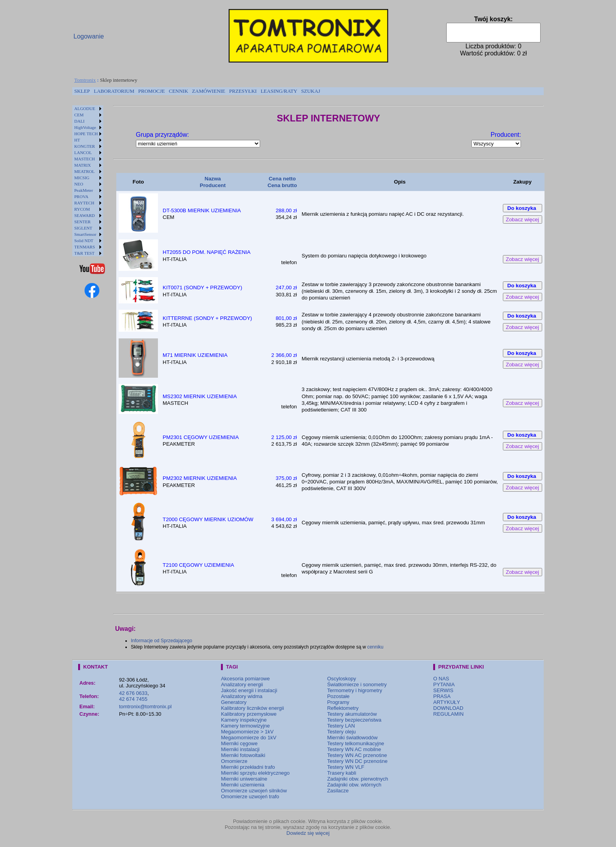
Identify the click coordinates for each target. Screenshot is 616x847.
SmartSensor (85, 234)
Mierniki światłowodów (353, 738)
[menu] (88, 181)
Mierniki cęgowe (239, 743)
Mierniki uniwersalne (244, 779)
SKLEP (82, 91)
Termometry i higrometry (355, 690)
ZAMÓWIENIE (209, 91)
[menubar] (197, 91)
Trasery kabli (342, 773)
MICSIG (82, 178)
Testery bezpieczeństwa (354, 720)
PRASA (442, 696)
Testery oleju (342, 732)
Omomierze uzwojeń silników (254, 791)
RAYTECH (84, 203)
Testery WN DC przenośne (357, 761)
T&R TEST (84, 253)
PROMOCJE (152, 91)
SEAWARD (84, 215)
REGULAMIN (448, 714)
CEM (79, 115)
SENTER (82, 222)
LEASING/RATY (279, 91)
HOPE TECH (86, 134)
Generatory (234, 702)
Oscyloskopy (342, 679)
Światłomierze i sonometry (357, 684)
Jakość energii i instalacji (249, 690)
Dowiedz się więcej (308, 833)
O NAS (441, 679)
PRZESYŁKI (243, 91)
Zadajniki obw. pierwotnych (358, 779)
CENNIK (179, 91)
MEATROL (84, 171)
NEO (79, 184)
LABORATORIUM (114, 91)
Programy (338, 702)
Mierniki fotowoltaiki (243, 755)
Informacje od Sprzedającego (161, 641)
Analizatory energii (242, 684)
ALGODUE (85, 108)
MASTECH (85, 159)
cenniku (375, 647)
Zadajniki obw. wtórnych (354, 785)
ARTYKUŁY (447, 702)
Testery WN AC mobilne (354, 749)
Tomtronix (85, 80)
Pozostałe (338, 696)
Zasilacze (338, 791)
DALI (79, 121)
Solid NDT (84, 241)
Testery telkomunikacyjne (356, 743)
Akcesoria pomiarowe (245, 679)
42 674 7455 (133, 699)
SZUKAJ (311, 91)
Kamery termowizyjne (245, 726)
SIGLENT (83, 228)
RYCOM (82, 209)
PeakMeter (84, 190)
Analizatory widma (242, 696)
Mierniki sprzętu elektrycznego (255, 773)
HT (77, 140)
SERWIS (443, 690)
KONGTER (85, 146)
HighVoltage (85, 127)
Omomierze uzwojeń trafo (250, 796)
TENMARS (85, 247)
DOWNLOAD (448, 708)
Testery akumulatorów (352, 714)
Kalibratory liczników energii (252, 708)
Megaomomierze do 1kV (248, 738)
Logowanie (89, 36)
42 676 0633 (133, 693)
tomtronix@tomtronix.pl (145, 706)
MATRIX (82, 165)
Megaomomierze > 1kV (247, 732)
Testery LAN (341, 726)
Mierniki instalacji (240, 749)
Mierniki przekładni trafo (248, 767)
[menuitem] (82, 91)
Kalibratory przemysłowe (249, 714)
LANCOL (83, 152)
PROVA (81, 197)
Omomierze (234, 761)
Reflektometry (343, 708)
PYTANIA (444, 684)
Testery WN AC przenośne (357, 755)
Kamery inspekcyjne (244, 720)
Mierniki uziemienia (243, 785)
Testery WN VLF (346, 767)
